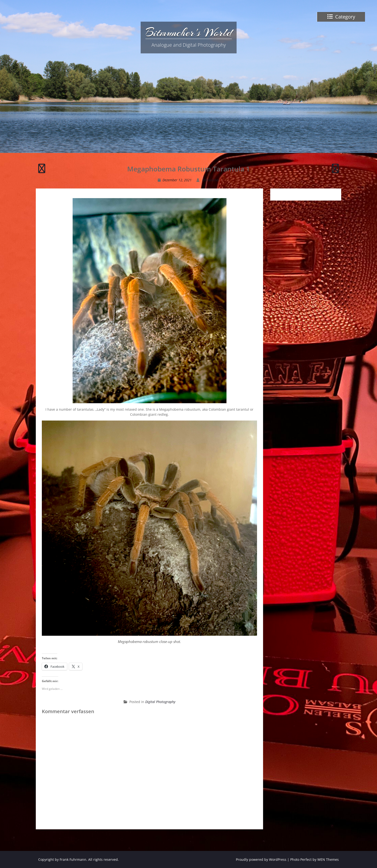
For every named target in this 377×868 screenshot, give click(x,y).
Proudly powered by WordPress (261, 859)
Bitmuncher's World (189, 32)
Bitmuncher (211, 180)
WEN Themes (328, 859)
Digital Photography (160, 702)
